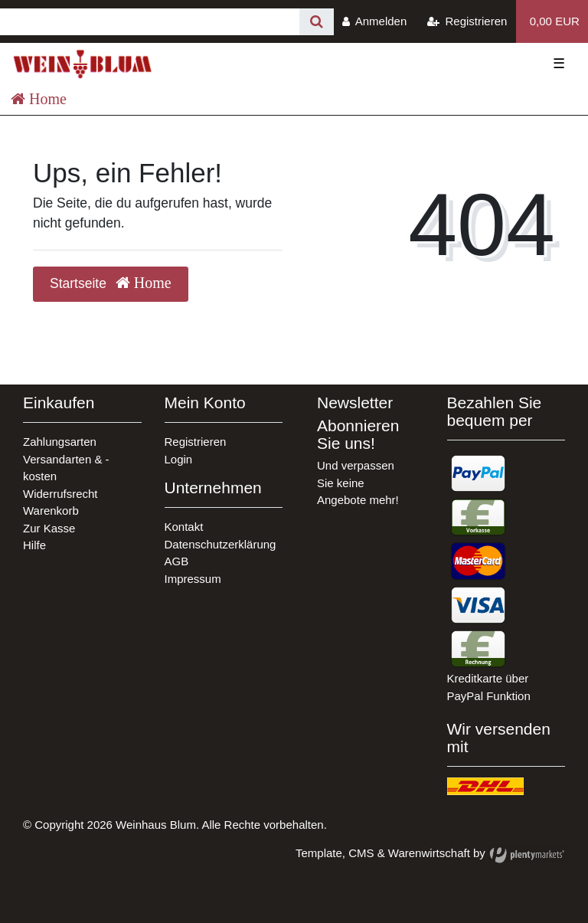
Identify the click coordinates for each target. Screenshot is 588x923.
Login (179, 459)
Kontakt (184, 527)
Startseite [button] (111, 283)
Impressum (193, 579)
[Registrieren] (467, 21)
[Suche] (317, 22)
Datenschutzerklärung (220, 544)
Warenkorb (51, 511)
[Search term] (150, 22)
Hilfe (34, 545)
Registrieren (196, 442)
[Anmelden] (375, 21)
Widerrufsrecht (60, 494)
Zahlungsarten (60, 442)
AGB (177, 561)
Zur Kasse (49, 528)
